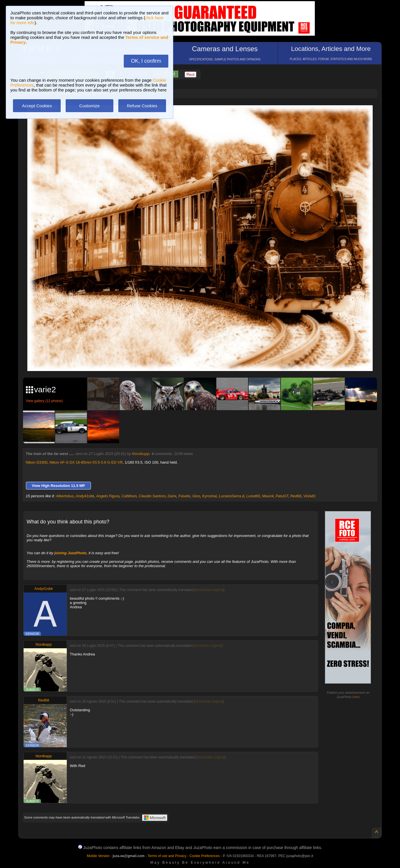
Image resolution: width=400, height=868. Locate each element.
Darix (172, 496)
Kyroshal (209, 496)
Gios (196, 496)
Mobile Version (98, 856)
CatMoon (129, 496)
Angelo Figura (108, 496)
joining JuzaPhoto (71, 553)
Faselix (184, 496)
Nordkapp (141, 454)
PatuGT (282, 496)
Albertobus (65, 496)
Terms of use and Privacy (167, 856)
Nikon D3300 (37, 462)
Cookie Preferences (204, 856)
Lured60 (253, 496)
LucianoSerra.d (231, 496)
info (356, 697)
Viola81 (309, 496)
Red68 (296, 496)
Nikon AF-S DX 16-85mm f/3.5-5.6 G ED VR (86, 462)
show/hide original (209, 590)
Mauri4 (268, 496)
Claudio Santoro (152, 496)
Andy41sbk (85, 496)
